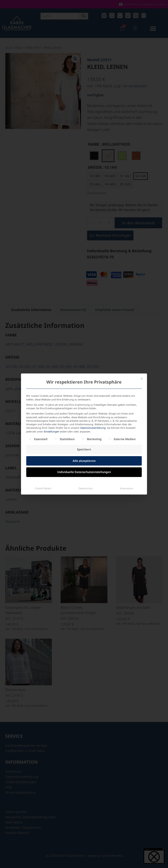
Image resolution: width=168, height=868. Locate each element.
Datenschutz (86, 458)
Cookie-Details (43, 458)
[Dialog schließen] (142, 348)
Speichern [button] (84, 419)
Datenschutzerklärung (93, 397)
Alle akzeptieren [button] (84, 430)
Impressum (127, 458)
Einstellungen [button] (52, 401)
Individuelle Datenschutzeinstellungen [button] (84, 441)
